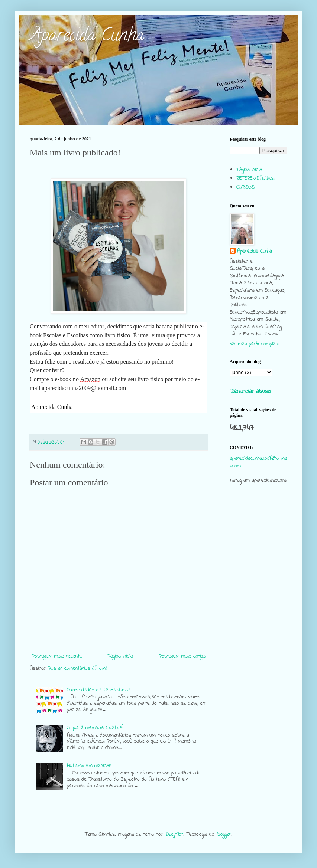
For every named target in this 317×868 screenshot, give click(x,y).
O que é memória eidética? (95, 728)
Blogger (224, 834)
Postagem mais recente (57, 656)
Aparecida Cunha (87, 37)
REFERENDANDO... (256, 178)
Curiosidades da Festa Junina (99, 690)
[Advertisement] (258, 544)
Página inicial (120, 656)
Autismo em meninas (89, 766)
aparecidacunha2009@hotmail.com (258, 462)
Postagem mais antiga (182, 656)
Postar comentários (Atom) (77, 669)
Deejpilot (174, 834)
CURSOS (245, 187)
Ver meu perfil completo (255, 344)
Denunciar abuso (250, 392)
